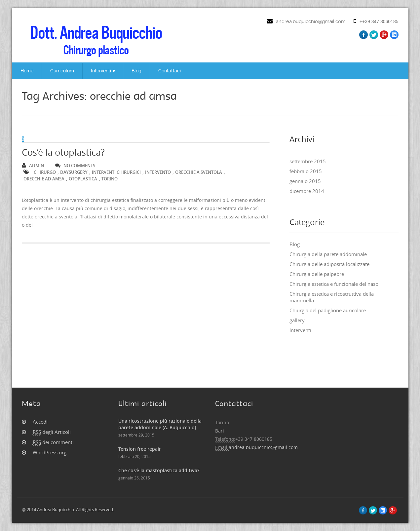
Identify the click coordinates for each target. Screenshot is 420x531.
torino (110, 179)
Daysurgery (74, 172)
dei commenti (53, 442)
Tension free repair (140, 449)
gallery (297, 320)
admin (33, 166)
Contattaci (170, 71)
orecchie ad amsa (44, 179)
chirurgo (45, 172)
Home (27, 71)
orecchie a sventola (199, 172)
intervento (158, 172)
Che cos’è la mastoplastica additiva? (159, 470)
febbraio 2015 (306, 171)
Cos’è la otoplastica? (63, 152)
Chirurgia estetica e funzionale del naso (334, 284)
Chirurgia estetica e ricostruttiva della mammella (332, 297)
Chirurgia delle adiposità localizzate (329, 264)
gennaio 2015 (305, 181)
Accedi (40, 422)
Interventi (103, 71)
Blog (136, 71)
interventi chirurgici (116, 172)
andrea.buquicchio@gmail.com (311, 21)
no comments (75, 166)
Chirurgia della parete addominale (328, 254)
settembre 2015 (308, 161)
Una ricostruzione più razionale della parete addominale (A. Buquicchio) (160, 424)
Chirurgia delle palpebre (317, 274)
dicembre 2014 (307, 191)
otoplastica (83, 179)
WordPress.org (50, 452)
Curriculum (62, 71)
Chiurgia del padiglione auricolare (328, 310)
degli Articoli (52, 432)
